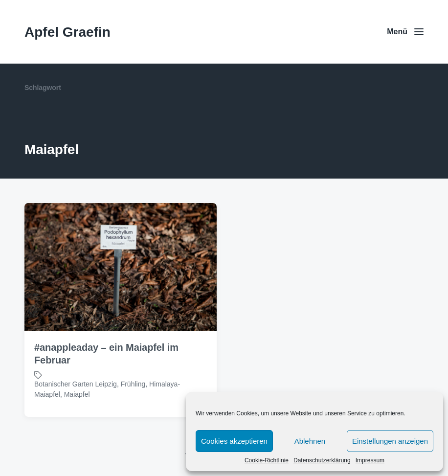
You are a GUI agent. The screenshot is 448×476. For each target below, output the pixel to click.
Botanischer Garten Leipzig (76, 384)
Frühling (133, 384)
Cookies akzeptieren (234, 441)
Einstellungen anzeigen (390, 441)
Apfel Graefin (67, 32)
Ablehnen (310, 441)
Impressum (370, 460)
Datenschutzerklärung (322, 460)
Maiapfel (77, 394)
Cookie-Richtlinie (267, 460)
